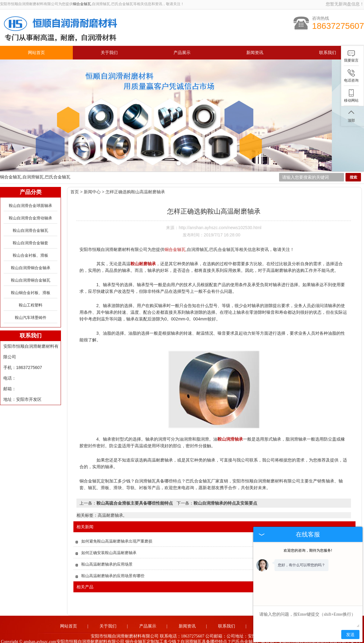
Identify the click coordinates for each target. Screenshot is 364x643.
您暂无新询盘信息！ (345, 4)
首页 (75, 183)
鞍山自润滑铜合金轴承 (31, 259)
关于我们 (109, 53)
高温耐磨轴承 (110, 507)
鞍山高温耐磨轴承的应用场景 (107, 556)
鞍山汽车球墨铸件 (31, 309)
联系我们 (328, 53)
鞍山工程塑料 (31, 297)
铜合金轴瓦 (82, 4)
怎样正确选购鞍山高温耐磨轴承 (135, 183)
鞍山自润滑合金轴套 (30, 234)
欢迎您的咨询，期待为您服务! (308, 550)
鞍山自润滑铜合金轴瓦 (31, 272)
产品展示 (182, 53)
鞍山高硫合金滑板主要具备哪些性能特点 (135, 495)
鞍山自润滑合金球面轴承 (30, 197)
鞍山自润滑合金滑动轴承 (30, 210)
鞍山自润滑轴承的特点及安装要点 (225, 495)
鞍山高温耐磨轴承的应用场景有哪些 (113, 567)
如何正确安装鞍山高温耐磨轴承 (109, 544)
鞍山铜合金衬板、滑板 (31, 284)
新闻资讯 (255, 53)
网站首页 (36, 53)
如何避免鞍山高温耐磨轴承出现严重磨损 (117, 533)
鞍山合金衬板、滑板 (30, 247)
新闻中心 (92, 183)
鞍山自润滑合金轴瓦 (30, 222)
